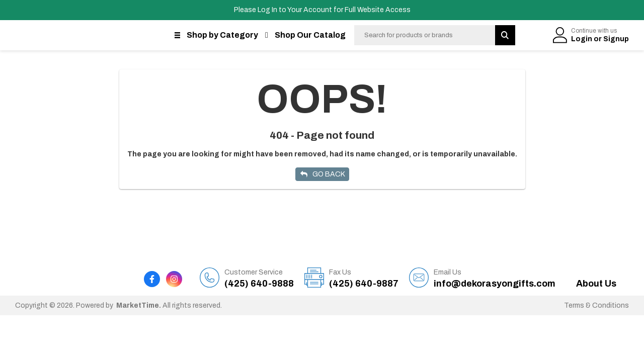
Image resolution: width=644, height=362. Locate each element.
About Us (596, 284)
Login (582, 39)
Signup (616, 39)
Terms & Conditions (596, 305)
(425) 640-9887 (364, 278)
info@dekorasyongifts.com (495, 278)
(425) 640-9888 (259, 278)
